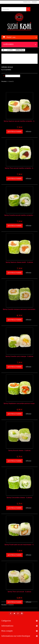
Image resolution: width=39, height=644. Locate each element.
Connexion (34, 2)
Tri (4, 76)
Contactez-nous (27, 2)
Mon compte (7, 632)
